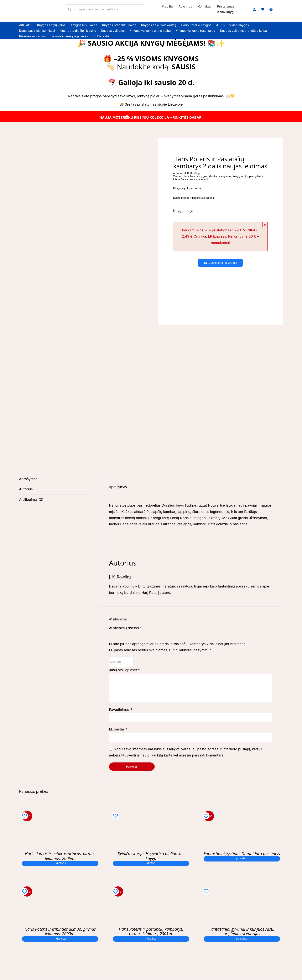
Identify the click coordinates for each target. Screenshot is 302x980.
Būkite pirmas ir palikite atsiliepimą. (194, 198)
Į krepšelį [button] (60, 863)
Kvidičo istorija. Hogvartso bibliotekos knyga (151, 856)
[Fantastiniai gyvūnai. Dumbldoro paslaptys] (242, 810)
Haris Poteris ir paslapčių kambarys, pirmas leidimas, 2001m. (151, 931)
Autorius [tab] (26, 489)
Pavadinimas (121, 710)
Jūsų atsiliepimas (124, 670)
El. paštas (118, 729)
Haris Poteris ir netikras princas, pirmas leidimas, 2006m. (60, 856)
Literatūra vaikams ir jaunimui (190, 179)
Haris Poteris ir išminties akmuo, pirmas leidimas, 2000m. (60, 931)
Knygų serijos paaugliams (248, 176)
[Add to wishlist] (24, 816)
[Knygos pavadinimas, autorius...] (105, 9)
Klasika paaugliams (220, 176)
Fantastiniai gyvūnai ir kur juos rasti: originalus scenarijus (242, 931)
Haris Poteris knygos (195, 176)
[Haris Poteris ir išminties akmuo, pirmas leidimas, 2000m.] (60, 885)
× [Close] (265, 225)
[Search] (70, 9)
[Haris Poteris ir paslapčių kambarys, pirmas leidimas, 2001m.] (151, 885)
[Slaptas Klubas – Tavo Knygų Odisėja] (220, 274)
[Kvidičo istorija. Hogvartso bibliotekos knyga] (151, 810)
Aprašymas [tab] (28, 479)
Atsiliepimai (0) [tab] (31, 500)
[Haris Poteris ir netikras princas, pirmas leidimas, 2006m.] (60, 810)
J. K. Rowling (192, 173)
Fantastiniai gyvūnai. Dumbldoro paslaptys (242, 854)
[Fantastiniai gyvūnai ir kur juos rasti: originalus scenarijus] (242, 885)
